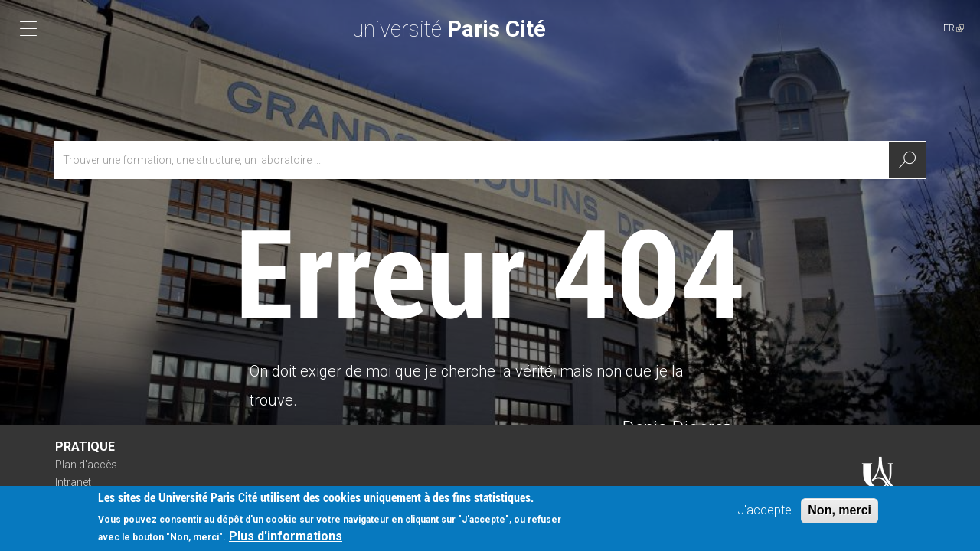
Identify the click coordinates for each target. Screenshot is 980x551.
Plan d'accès (86, 465)
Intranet (73, 482)
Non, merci (840, 515)
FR (954, 28)
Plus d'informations (286, 541)
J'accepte (764, 515)
